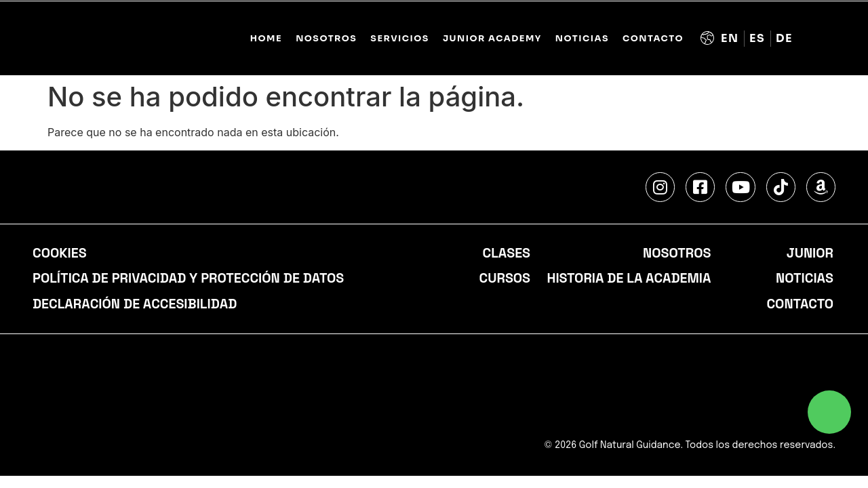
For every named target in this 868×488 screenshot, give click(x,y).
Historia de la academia (628, 279)
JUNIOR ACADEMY (492, 39)
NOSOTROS (326, 39)
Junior (810, 253)
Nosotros (676, 253)
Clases (506, 253)
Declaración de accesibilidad (136, 305)
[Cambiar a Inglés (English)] (730, 39)
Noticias (582, 39)
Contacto (653, 39)
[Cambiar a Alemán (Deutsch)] (785, 39)
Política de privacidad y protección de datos (191, 279)
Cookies (60, 253)
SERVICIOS (400, 39)
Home (266, 39)
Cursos (504, 279)
